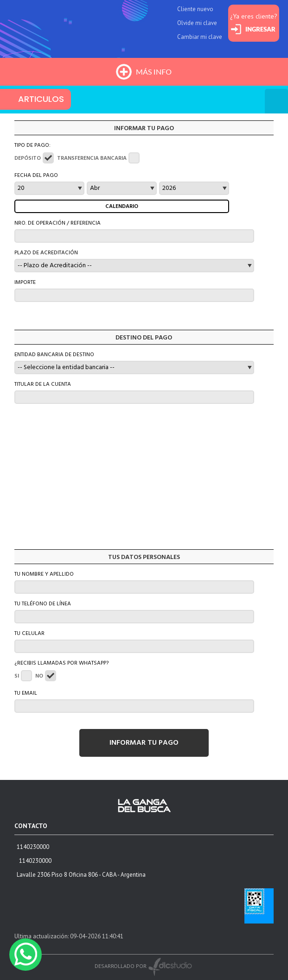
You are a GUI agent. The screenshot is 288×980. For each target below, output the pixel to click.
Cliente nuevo (195, 9)
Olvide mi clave (197, 23)
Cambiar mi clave (200, 37)
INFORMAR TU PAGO (144, 743)
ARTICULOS (41, 99)
